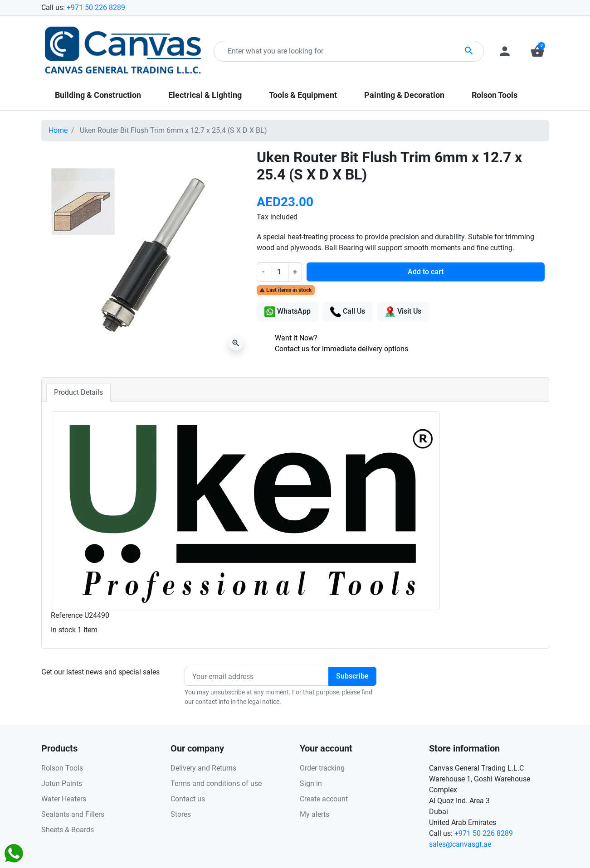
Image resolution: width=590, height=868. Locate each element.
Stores (181, 814)
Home (58, 130)
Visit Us (403, 312)
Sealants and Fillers (73, 814)
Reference (67, 615)
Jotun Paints (62, 783)
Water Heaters (64, 799)
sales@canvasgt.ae (460, 844)
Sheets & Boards (68, 830)
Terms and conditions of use (216, 783)
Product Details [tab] (78, 392)
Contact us (188, 799)
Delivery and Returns (203, 768)
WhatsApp (288, 312)
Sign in (311, 783)
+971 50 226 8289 (96, 7)
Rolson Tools (62, 768)
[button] (537, 51)
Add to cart (426, 272)
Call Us (348, 312)
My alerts (315, 814)
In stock (63, 630)
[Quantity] (279, 272)
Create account (324, 799)
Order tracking (322, 768)
